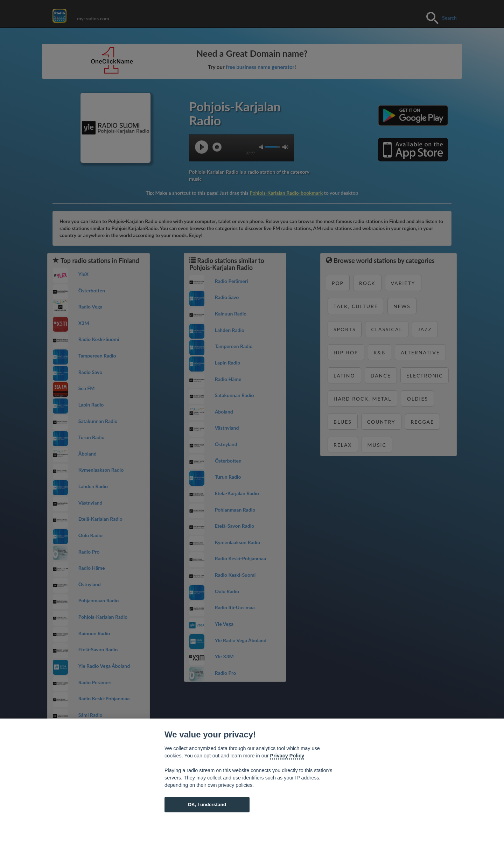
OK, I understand (207, 804)
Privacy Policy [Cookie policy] (287, 756)
